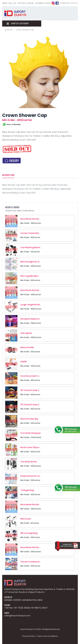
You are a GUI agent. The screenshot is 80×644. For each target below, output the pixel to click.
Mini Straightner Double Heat (36, 262)
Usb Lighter (26, 333)
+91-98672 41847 (39, 608)
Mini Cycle (26, 519)
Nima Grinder (27, 347)
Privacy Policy (29, 636)
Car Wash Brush (29, 462)
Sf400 (24, 362)
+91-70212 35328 (22, 608)
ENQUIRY (12, 160)
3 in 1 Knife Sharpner (31, 433)
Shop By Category (18, 23)
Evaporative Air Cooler (32, 476)
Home (8, 30)
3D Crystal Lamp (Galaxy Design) (38, 390)
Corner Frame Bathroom (33, 233)
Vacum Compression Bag (34, 562)
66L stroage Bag (29, 533)
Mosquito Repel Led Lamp (34, 319)
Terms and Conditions (48, 636)
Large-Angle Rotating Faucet (36, 305)
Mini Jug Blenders (29, 276)
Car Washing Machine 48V (34, 247)
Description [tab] (8, 175)
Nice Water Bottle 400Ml (33, 219)
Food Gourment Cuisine (33, 376)
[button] (72, 13)
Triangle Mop (27, 490)
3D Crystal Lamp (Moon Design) (37, 405)
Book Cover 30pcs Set (32, 447)
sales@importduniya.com (17, 616)
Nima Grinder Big (29, 419)
